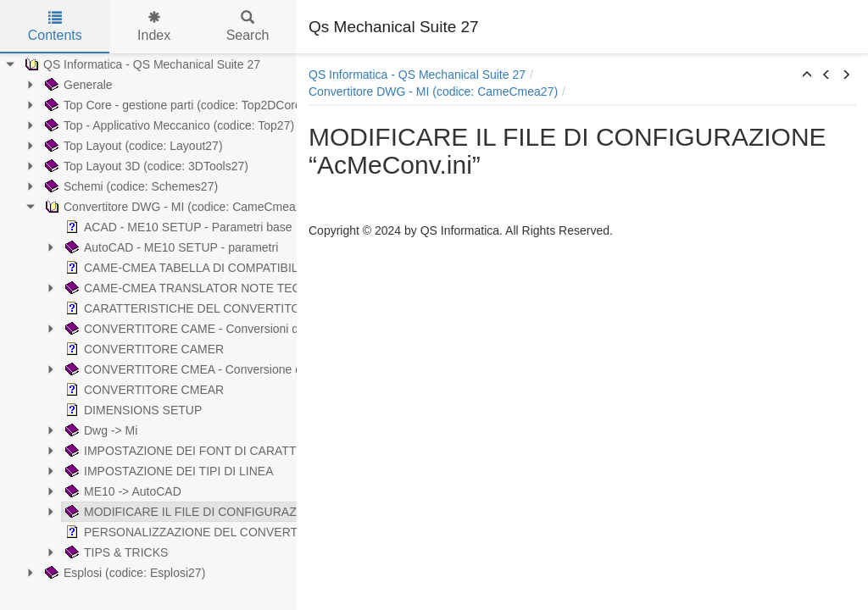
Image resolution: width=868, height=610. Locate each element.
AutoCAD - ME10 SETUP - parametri (109, 247)
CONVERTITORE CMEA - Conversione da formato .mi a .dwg (175, 369)
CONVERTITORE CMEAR (82, 390)
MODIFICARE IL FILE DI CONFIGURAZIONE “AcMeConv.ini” (175, 512)
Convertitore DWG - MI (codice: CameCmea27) (433, 91)
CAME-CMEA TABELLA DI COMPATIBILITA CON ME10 (159, 268)
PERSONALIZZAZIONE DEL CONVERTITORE (137, 532)
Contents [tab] (55, 27)
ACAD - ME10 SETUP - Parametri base (116, 227)
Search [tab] (248, 27)
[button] (807, 75)
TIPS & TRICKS (54, 552)
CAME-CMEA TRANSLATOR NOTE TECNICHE (139, 288)
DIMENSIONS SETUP (71, 410)
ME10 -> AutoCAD (61, 491)
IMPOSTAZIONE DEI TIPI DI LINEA (107, 471)
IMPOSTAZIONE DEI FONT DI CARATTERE (130, 451)
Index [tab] (154, 27)
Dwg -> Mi (39, 430)
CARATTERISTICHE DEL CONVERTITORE (128, 308)
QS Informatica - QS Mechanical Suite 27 (417, 75)
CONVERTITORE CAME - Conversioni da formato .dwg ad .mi (176, 329)
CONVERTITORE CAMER (82, 349)
